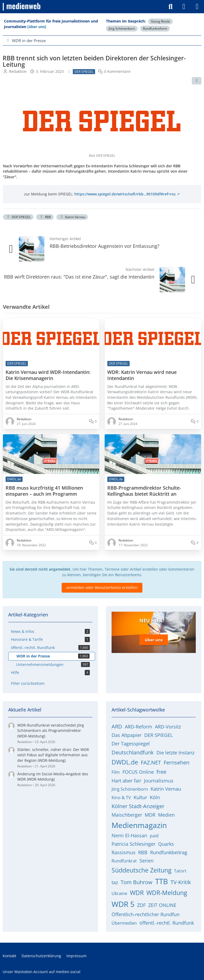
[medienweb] (22, 7)
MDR (150, 815)
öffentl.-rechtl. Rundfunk (167, 923)
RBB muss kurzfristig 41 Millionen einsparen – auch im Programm (44, 491)
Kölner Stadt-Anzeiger (138, 806)
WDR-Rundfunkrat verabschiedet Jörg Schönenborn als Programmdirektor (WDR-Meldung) (51, 731)
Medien (166, 815)
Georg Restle (160, 21)
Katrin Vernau (72, 217)
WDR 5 (123, 904)
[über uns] (37, 27)
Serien (146, 861)
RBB (45, 217)
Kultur (140, 797)
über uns (154, 640)
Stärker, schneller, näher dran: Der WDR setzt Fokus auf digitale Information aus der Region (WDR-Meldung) (53, 755)
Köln (155, 797)
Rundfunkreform (155, 28)
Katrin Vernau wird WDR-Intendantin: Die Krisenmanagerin (48, 375)
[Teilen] (197, 81)
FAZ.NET (151, 762)
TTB (161, 881)
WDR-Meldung (167, 893)
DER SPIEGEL (18, 217)
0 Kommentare (117, 71)
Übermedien (124, 923)
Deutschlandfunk (133, 752)
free (161, 772)
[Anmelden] (184, 7)
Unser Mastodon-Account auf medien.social (42, 972)
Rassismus (124, 852)
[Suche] (171, 7)
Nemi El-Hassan (129, 835)
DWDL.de (125, 762)
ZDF (141, 905)
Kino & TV (121, 798)
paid (154, 836)
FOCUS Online (138, 772)
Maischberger (127, 815)
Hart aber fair (126, 781)
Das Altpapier (127, 735)
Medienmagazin (139, 825)
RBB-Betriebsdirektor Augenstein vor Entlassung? (105, 246)
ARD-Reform (139, 727)
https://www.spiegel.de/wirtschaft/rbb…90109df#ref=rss (125, 194)
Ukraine (119, 893)
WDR (137, 893)
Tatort (180, 871)
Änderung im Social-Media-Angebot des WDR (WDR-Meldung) (53, 777)
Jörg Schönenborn (122, 28)
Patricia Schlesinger (133, 844)
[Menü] (197, 7)
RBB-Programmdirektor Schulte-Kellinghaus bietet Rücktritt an (144, 491)
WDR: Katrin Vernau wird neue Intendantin (142, 375)
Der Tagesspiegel (131, 744)
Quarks (166, 844)
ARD (117, 726)
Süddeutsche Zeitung (141, 870)
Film (116, 772)
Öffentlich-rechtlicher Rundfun (146, 914)
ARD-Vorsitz (168, 727)
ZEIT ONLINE (162, 905)
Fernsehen (177, 762)
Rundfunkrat (124, 861)
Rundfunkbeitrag (169, 852)
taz (115, 882)
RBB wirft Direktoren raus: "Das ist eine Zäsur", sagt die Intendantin (79, 277)
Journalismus (159, 781)
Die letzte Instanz (175, 753)
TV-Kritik (181, 882)
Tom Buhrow (137, 882)
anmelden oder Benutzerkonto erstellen (102, 587)
